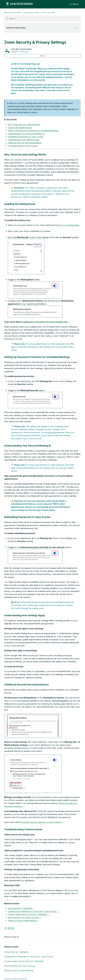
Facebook (6, 928)
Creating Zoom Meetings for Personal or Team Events (29, 957)
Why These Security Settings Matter (24, 125)
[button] (26, 257)
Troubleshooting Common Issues (23, 146)
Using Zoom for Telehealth (16, 952)
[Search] (42, 19)
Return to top (12, 937)
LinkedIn (13, 928)
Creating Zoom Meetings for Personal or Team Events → (33, 911)
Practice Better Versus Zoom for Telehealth (24, 961)
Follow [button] (42, 56)
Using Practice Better (32, 12)
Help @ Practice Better (13, 12)
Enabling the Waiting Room (20, 128)
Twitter (9, 928)
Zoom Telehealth (49, 12)
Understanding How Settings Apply (24, 140)
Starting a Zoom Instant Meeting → (23, 921)
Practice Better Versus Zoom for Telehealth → (29, 914)
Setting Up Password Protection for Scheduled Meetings (33, 131)
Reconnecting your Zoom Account (20, 966)
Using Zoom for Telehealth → (21, 908)
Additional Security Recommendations (25, 143)
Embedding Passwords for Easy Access (26, 137)
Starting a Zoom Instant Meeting (19, 971)
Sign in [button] (76, 4)
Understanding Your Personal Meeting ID (26, 134)
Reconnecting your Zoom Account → (25, 917)
